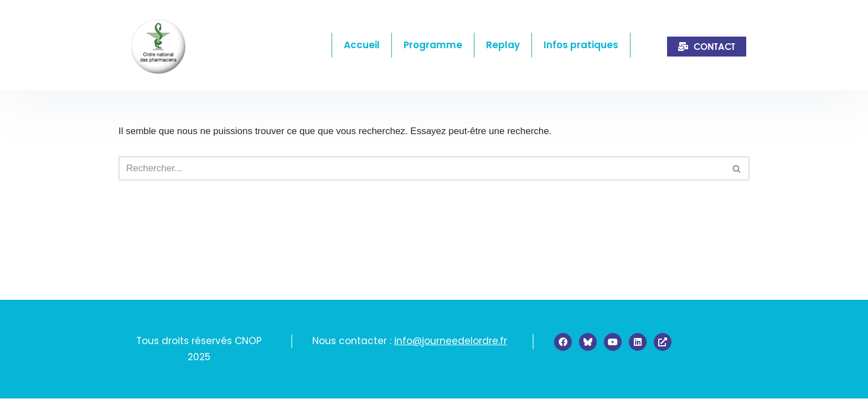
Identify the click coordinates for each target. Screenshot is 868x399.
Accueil (362, 45)
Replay (503, 45)
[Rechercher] (422, 168)
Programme (433, 45)
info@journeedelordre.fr (451, 341)
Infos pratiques (581, 45)
